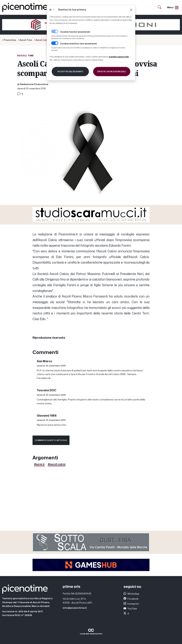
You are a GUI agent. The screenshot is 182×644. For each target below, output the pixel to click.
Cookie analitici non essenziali (78, 44)
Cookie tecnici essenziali (75, 32)
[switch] (55, 43)
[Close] (131, 10)
